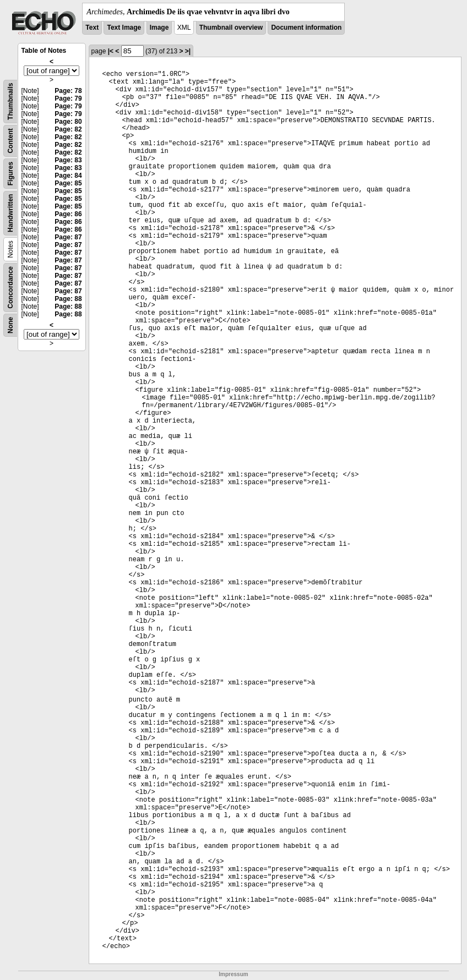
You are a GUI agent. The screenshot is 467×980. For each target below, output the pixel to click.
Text (92, 28)
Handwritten (10, 213)
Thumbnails (10, 102)
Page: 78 (68, 91)
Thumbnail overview (231, 28)
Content (10, 141)
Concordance (10, 288)
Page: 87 (68, 237)
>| (188, 51)
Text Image (124, 28)
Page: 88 (68, 299)
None (10, 325)
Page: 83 (68, 160)
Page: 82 (68, 129)
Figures (10, 174)
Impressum (233, 974)
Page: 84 (68, 176)
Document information (306, 28)
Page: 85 (68, 183)
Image (159, 28)
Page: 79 (68, 98)
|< (111, 51)
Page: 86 (68, 214)
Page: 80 (68, 122)
